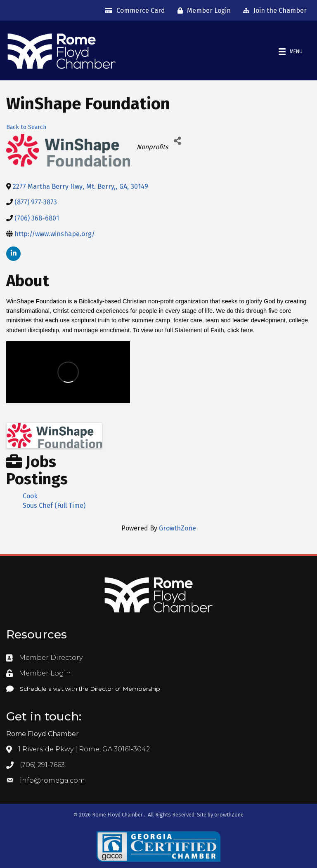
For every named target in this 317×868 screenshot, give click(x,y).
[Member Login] (202, 11)
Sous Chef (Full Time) (54, 506)
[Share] (177, 141)
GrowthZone (177, 528)
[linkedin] (13, 254)
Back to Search (26, 127)
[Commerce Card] (133, 11)
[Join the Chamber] (273, 11)
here (247, 330)
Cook (30, 496)
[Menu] (291, 52)
